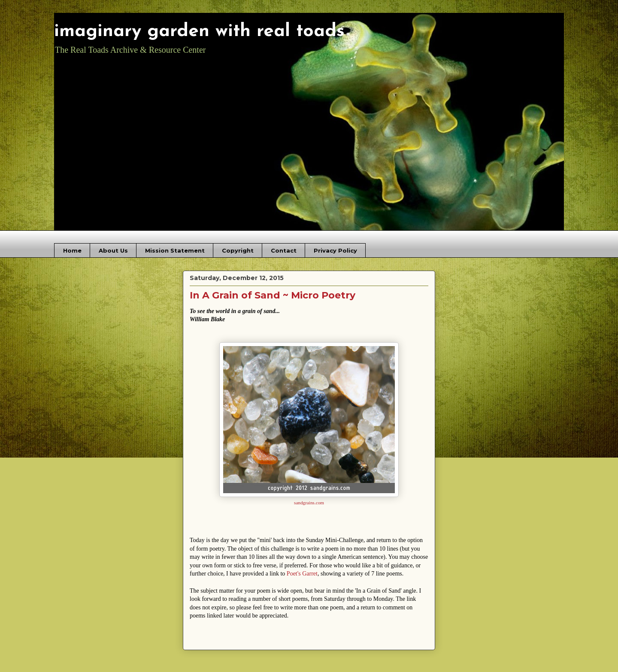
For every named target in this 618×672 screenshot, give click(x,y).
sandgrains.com (309, 503)
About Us (113, 250)
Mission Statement (175, 250)
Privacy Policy (335, 250)
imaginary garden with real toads (199, 32)
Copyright (238, 250)
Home (72, 250)
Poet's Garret (302, 574)
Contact (284, 250)
